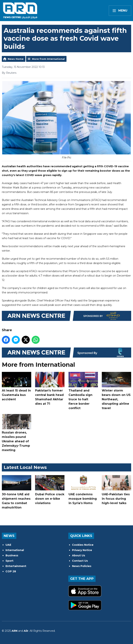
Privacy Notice (82, 550)
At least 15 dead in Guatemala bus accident (17, 386)
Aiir (26, 631)
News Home (16, 59)
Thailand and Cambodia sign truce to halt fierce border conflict (83, 391)
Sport (9, 561)
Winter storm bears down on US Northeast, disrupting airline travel (116, 391)
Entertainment (16, 566)
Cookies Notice (83, 545)
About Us (79, 555)
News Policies (82, 566)
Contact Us (80, 561)
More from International (48, 59)
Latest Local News (25, 467)
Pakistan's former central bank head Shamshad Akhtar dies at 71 (50, 389)
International (15, 550)
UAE (8, 545)
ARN (15, 631)
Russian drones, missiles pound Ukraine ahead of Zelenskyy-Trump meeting (17, 433)
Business (12, 555)
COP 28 (11, 571)
